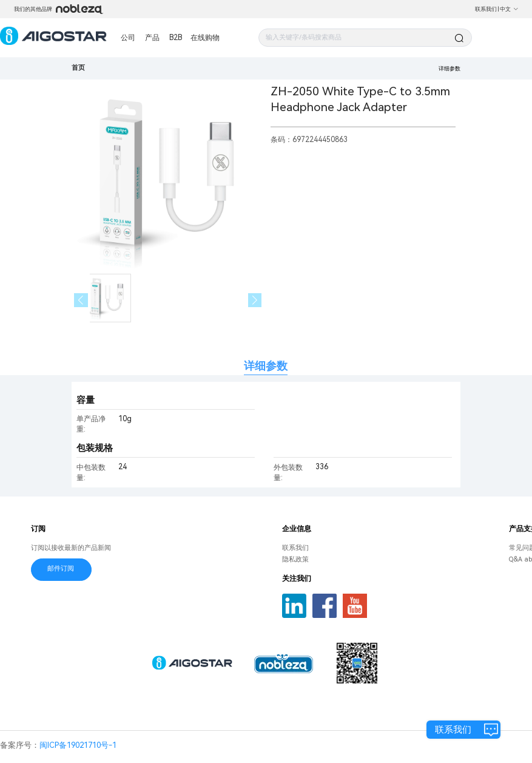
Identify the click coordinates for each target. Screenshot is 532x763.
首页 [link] (78, 68)
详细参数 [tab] (266, 366)
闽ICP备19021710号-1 (78, 745)
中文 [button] (509, 9)
